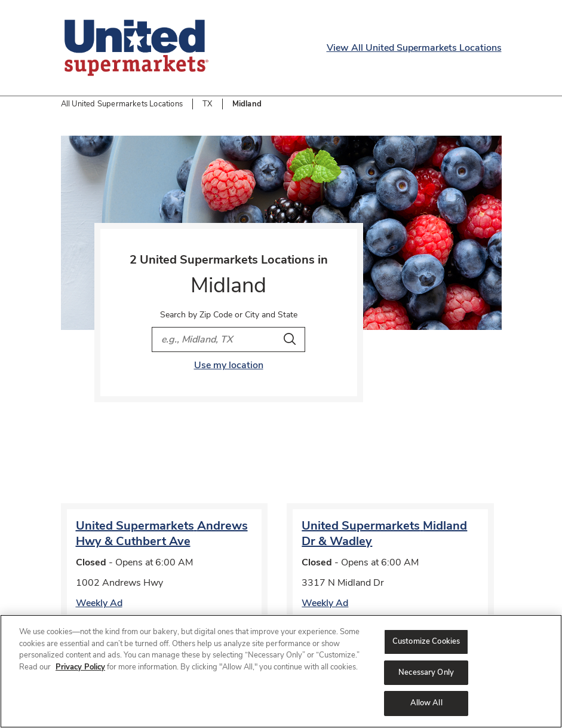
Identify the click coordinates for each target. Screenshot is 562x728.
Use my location (229, 365)
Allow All (426, 703)
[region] (281, 671)
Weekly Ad (99, 603)
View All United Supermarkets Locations (414, 48)
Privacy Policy (80, 667)
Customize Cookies (426, 641)
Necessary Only (426, 672)
